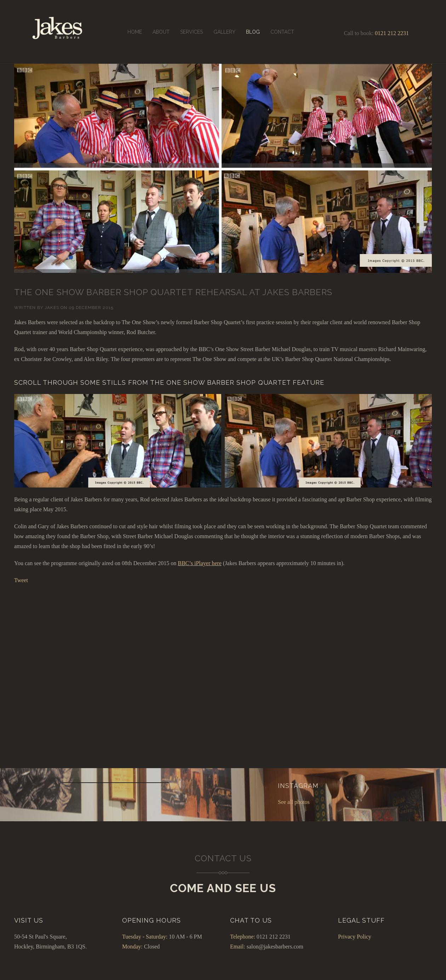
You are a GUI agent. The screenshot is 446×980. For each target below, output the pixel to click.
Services (191, 32)
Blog (253, 32)
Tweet (21, 580)
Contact (282, 32)
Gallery (224, 32)
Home (135, 32)
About (161, 32)
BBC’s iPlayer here (200, 563)
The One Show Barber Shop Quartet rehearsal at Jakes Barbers (173, 292)
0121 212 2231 (392, 33)
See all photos (294, 802)
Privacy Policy (355, 937)
